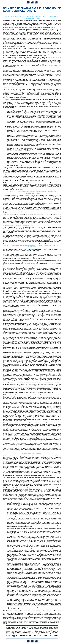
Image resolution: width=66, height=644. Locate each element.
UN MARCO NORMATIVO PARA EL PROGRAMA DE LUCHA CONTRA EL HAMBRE (32, 9)
